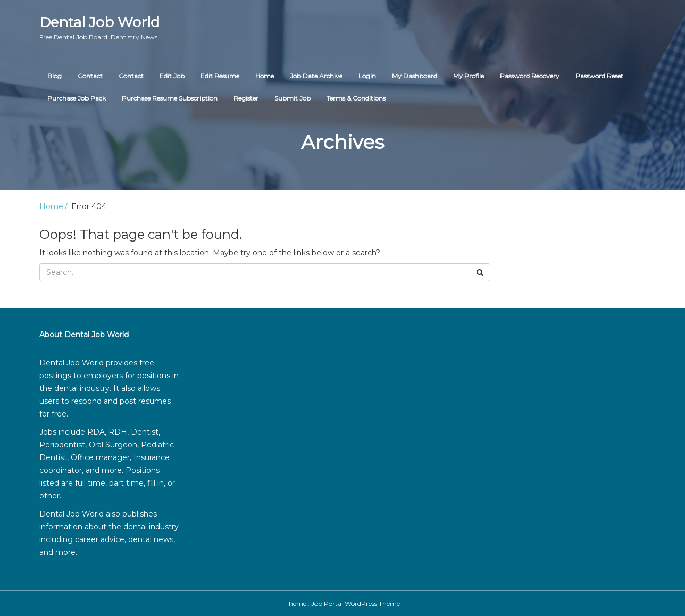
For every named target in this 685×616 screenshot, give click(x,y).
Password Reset (599, 76)
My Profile (469, 76)
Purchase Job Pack (77, 98)
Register (246, 98)
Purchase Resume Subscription (170, 98)
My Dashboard (415, 76)
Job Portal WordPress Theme (356, 603)
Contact (90, 76)
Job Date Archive (316, 76)
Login (367, 76)
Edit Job (172, 76)
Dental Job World (99, 28)
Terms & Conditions (356, 98)
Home (265, 76)
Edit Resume (220, 76)
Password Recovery (530, 76)
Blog (55, 76)
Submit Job (293, 98)
